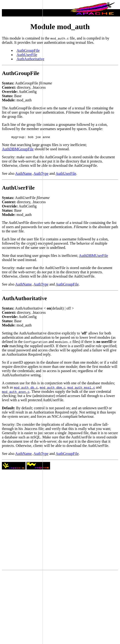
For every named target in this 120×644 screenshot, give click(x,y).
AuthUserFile (66, 173)
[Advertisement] (21, 320)
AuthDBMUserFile (94, 256)
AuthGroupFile (67, 284)
